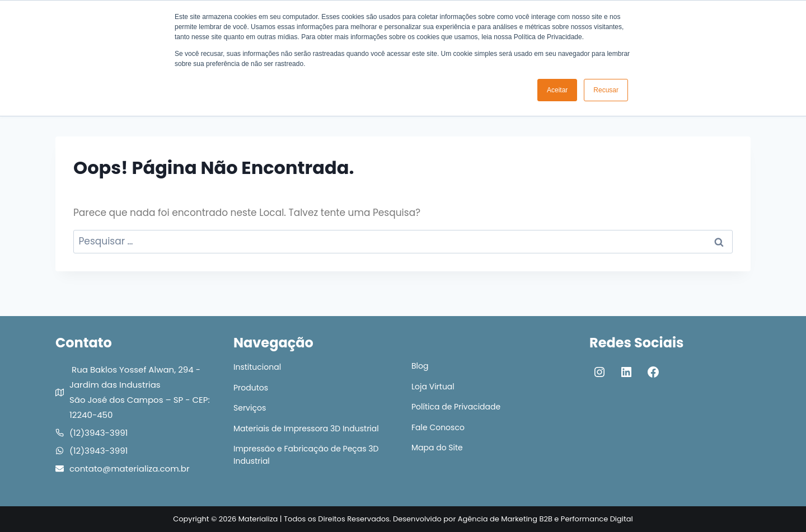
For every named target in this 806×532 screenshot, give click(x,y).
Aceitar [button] (557, 90)
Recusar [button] (606, 90)
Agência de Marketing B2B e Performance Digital (545, 519)
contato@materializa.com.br (129, 469)
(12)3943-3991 (99, 433)
